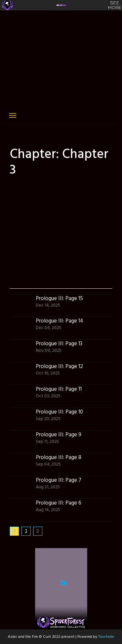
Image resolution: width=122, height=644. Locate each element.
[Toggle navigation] (13, 115)
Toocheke (106, 637)
